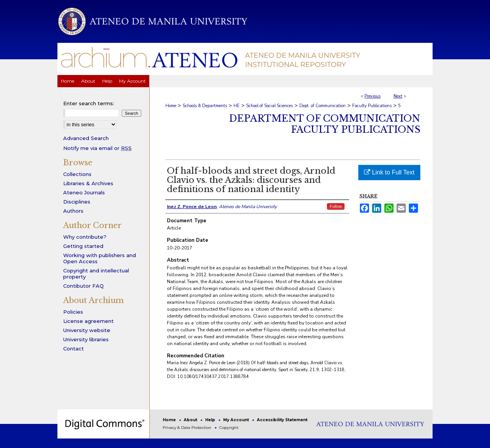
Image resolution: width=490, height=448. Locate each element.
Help (211, 420)
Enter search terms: (89, 103)
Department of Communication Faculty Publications (325, 124)
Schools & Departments (205, 106)
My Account (237, 420)
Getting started (83, 246)
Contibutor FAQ (83, 286)
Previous (372, 96)
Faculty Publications (372, 106)
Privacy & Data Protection (188, 428)
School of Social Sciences (269, 106)
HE (237, 106)
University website (87, 330)
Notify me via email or (97, 148)
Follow (336, 206)
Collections (77, 174)
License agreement (88, 321)
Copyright (229, 428)
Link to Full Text (389, 172)
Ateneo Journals (84, 192)
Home (171, 106)
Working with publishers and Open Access (100, 258)
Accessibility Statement (282, 420)
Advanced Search (86, 138)
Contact (73, 349)
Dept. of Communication (323, 106)
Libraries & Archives (88, 183)
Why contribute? (85, 237)
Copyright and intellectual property (96, 274)
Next (398, 96)
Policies (73, 312)
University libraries (86, 339)
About (191, 420)
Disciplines (77, 202)
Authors (73, 211)
